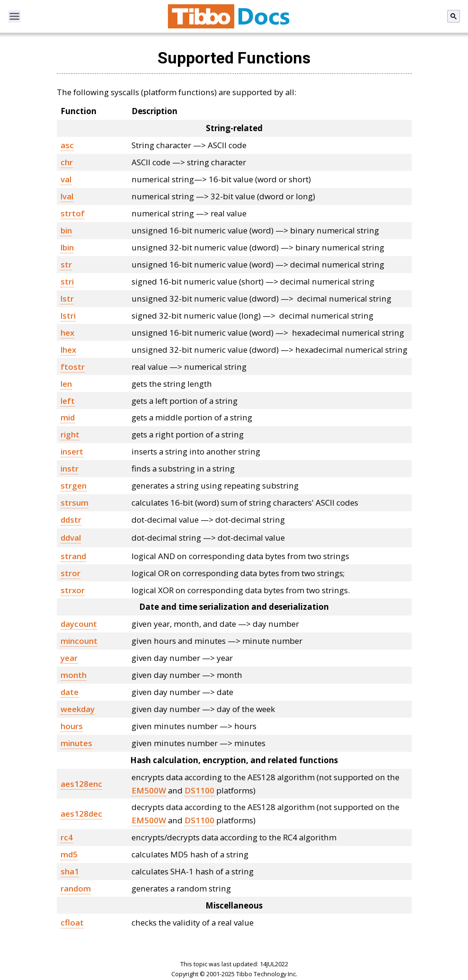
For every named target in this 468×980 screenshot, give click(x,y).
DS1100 (199, 790)
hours (72, 726)
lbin (67, 247)
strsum (75, 503)
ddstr (71, 520)
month (74, 675)
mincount (79, 641)
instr (70, 468)
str (66, 264)
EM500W (149, 790)
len (66, 384)
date (70, 692)
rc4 (67, 837)
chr (67, 162)
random (76, 888)
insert (72, 451)
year (69, 658)
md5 (69, 854)
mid (68, 417)
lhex (68, 350)
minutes (76, 743)
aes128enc (81, 784)
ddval (71, 538)
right (70, 434)
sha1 (70, 871)
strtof (73, 213)
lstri (68, 316)
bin (66, 230)
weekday (78, 709)
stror (71, 573)
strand (73, 556)
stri (67, 281)
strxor (73, 590)
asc (67, 145)
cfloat (72, 922)
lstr (67, 298)
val (66, 179)
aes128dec (81, 814)
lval (67, 196)
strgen (74, 486)
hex (67, 333)
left (68, 401)
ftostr (73, 367)
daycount (79, 624)
